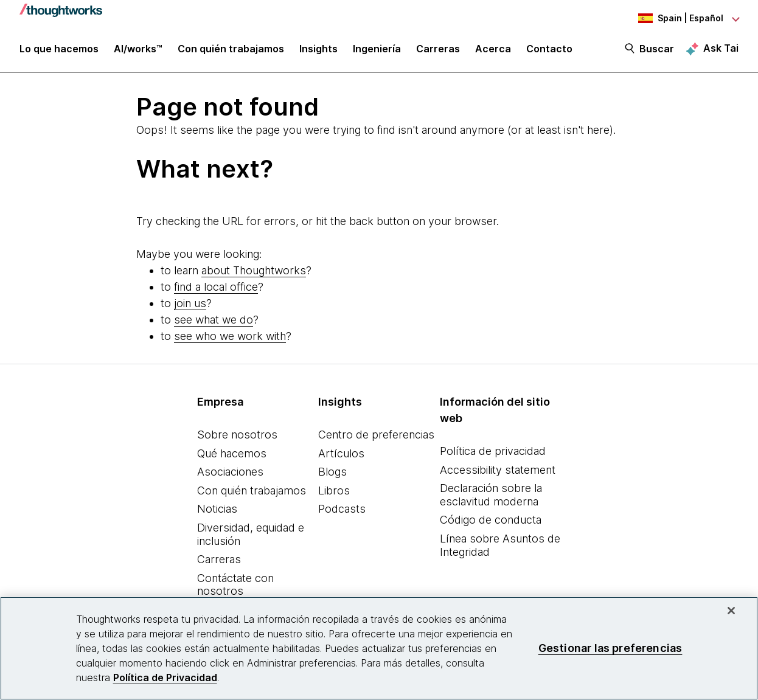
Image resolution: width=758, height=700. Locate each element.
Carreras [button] (438, 50)
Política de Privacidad (165, 677)
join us (190, 303)
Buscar (657, 50)
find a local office (216, 287)
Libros (334, 490)
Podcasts (342, 509)
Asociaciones (230, 472)
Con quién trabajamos (252, 490)
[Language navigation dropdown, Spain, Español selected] (672, 18)
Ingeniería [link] (377, 50)
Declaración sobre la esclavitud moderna (491, 495)
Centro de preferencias (376, 435)
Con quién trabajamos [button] (231, 50)
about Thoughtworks (254, 270)
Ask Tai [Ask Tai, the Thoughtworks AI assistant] (721, 49)
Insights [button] (318, 50)
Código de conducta (491, 520)
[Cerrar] (731, 611)
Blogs (332, 472)
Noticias (217, 509)
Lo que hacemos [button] (59, 50)
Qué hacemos (232, 453)
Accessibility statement (498, 470)
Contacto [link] (549, 50)
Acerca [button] (493, 50)
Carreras (219, 559)
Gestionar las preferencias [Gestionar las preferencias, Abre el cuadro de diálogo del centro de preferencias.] (610, 648)
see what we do (214, 320)
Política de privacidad (493, 451)
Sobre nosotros (237, 435)
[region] (379, 648)
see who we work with (230, 336)
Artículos (341, 453)
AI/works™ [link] (138, 50)
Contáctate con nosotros (235, 585)
